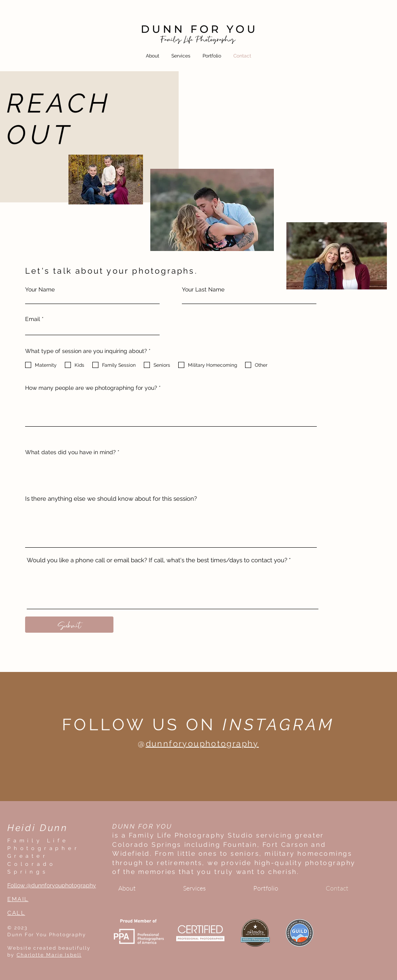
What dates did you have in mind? (70, 452)
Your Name (40, 289)
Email (33, 319)
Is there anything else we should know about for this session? (111, 499)
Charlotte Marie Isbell (49, 955)
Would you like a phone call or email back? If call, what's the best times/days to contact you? (157, 560)
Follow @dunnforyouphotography (52, 885)
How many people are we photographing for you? (91, 388)
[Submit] (69, 625)
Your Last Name (203, 289)
